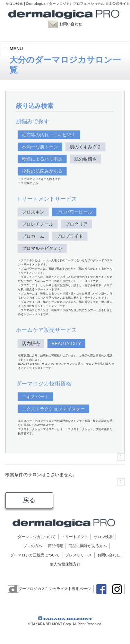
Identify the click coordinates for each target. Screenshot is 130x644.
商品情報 (55, 546)
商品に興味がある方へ (88, 546)
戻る (29, 500)
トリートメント (75, 537)
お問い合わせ (69, 24)
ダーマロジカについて (37, 537)
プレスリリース (79, 555)
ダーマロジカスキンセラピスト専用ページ (49, 589)
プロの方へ (33, 546)
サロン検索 (103, 537)
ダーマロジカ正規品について (35, 555)
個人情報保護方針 (65, 564)
